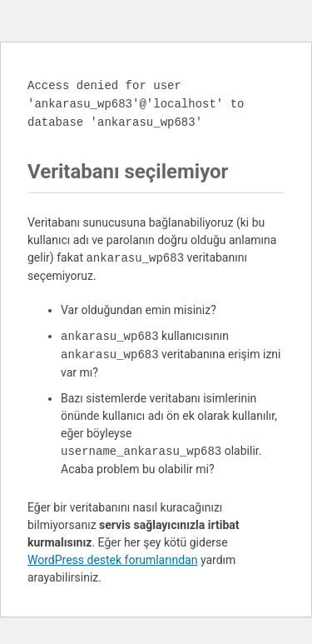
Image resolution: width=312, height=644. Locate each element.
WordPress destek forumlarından (112, 560)
